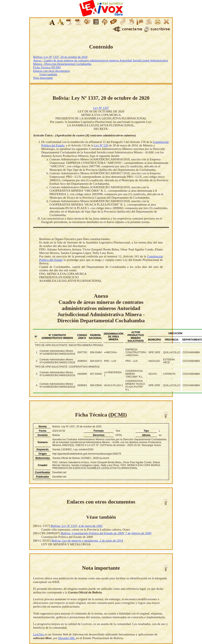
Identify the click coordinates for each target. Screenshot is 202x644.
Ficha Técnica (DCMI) (47, 67)
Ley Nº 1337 (101, 108)
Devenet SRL (67, 638)
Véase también (48, 74)
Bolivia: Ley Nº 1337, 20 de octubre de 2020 (60, 57)
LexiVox (39, 634)
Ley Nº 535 (101, 145)
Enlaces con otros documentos (51, 71)
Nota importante (43, 78)
